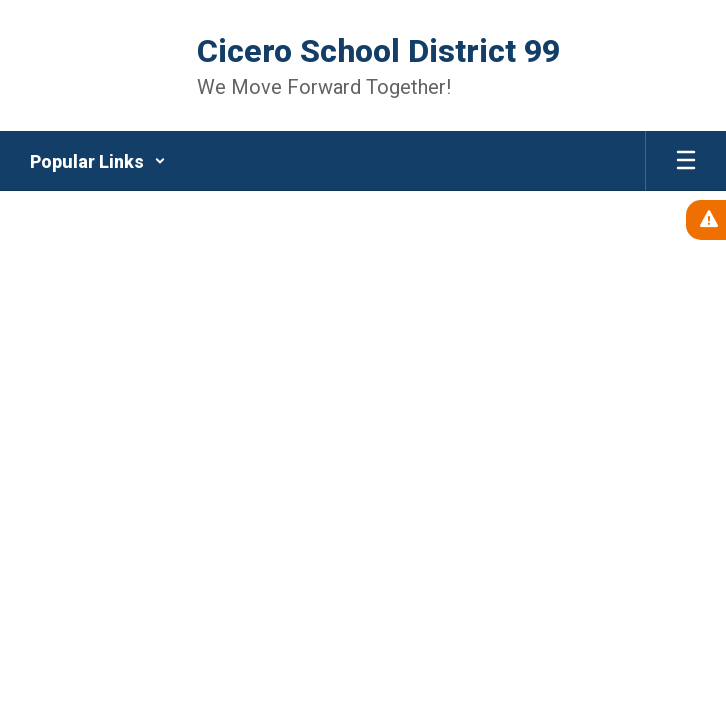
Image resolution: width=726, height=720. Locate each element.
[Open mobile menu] (686, 161)
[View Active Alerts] (706, 220)
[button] (98, 161)
